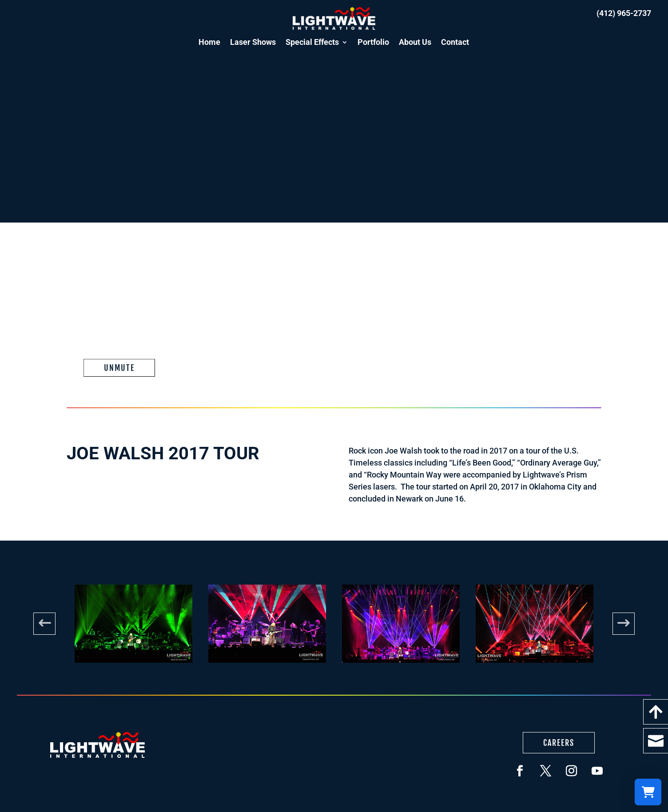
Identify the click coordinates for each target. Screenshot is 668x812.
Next (624, 624)
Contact (455, 42)
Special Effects (312, 42)
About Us (415, 42)
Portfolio (373, 42)
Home (209, 42)
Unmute (119, 368)
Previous (44, 624)
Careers (559, 743)
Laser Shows (253, 42)
